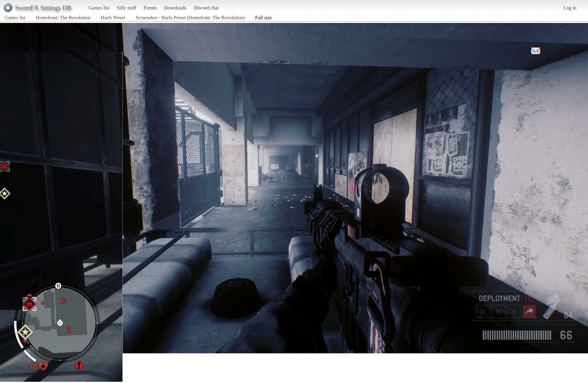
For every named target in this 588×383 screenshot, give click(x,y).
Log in (570, 8)
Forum (150, 8)
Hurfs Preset (113, 18)
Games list (99, 8)
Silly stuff (127, 8)
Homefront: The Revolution (63, 18)
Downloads (175, 8)
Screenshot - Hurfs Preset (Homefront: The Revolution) (190, 18)
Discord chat (206, 8)
